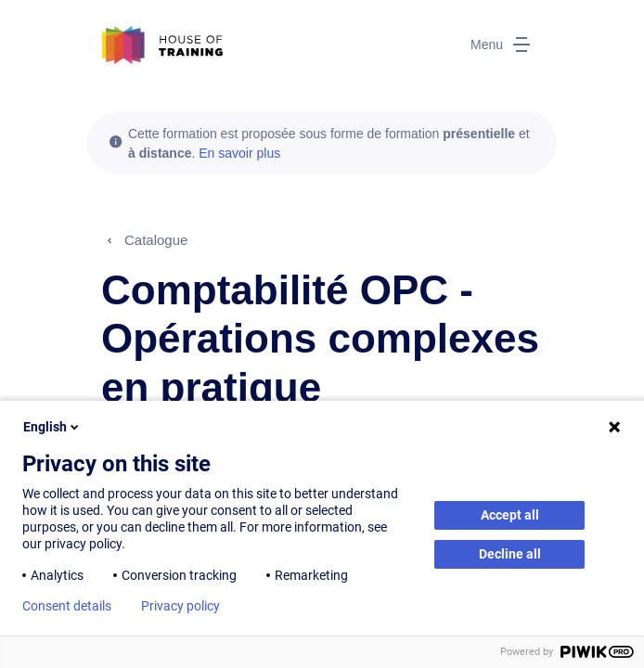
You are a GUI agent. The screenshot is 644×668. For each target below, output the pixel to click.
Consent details (67, 606)
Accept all (510, 515)
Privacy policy (180, 606)
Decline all (510, 554)
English (52, 427)
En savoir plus (239, 153)
